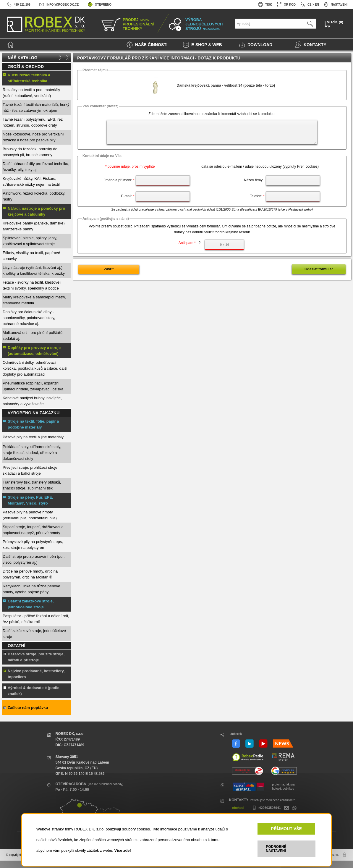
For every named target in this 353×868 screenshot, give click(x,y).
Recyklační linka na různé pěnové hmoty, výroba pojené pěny (31, 589)
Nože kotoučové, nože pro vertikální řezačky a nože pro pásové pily (33, 137)
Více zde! (123, 850)
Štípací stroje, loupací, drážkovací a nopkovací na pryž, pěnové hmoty (33, 530)
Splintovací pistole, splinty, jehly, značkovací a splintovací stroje (30, 241)
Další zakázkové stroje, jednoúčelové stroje (34, 634)
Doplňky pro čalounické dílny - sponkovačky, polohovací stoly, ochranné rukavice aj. (29, 318)
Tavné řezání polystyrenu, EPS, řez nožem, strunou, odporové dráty (33, 122)
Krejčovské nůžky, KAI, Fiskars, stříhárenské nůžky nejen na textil (31, 181)
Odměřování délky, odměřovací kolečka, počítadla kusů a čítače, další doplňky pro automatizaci (35, 368)
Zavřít (109, 269)
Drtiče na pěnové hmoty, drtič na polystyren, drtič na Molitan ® (30, 574)
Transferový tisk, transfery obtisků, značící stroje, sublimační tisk (32, 485)
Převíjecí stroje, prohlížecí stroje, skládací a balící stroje (31, 470)
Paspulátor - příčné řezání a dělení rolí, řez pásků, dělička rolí (36, 619)
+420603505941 (266, 808)
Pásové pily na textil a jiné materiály (33, 437)
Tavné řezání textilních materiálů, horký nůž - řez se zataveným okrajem (36, 108)
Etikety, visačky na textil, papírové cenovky (31, 256)
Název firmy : (254, 180)
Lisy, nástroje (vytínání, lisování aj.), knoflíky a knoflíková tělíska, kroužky (34, 270)
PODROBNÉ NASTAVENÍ (276, 849)
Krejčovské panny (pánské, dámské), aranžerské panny (34, 226)
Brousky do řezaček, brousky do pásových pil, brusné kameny (30, 152)
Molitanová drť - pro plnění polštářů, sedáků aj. (33, 336)
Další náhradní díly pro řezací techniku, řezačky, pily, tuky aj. (36, 167)
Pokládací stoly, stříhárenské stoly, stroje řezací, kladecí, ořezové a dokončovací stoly (32, 453)
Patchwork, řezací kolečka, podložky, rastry (34, 196)
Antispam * (190, 243)
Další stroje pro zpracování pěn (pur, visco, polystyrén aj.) (34, 559)
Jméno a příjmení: (119, 180)
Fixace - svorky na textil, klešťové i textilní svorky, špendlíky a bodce (32, 285)
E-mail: (128, 196)
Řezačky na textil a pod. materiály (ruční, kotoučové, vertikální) (31, 93)
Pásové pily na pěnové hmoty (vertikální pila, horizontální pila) (30, 515)
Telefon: (257, 196)
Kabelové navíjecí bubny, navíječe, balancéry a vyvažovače (32, 401)
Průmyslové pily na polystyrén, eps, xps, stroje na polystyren (33, 545)
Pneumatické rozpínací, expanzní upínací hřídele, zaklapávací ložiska (33, 386)
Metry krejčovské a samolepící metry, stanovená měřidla (34, 300)
